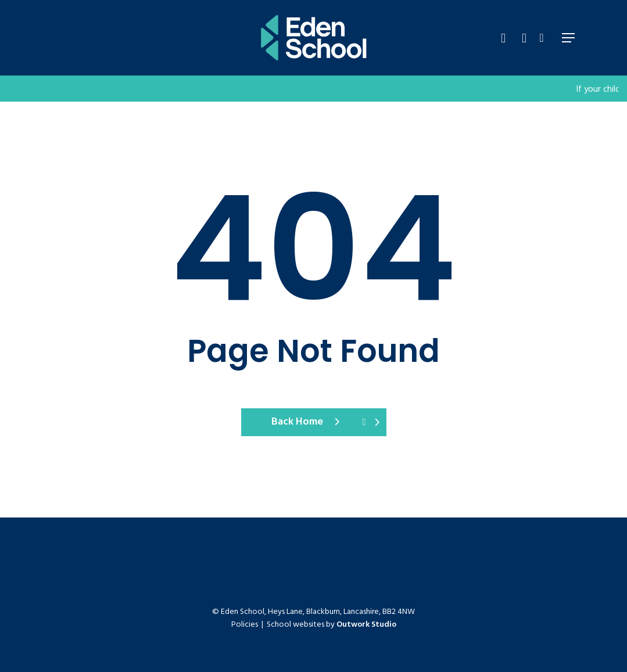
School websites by (332, 625)
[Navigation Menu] (568, 38)
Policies (245, 625)
